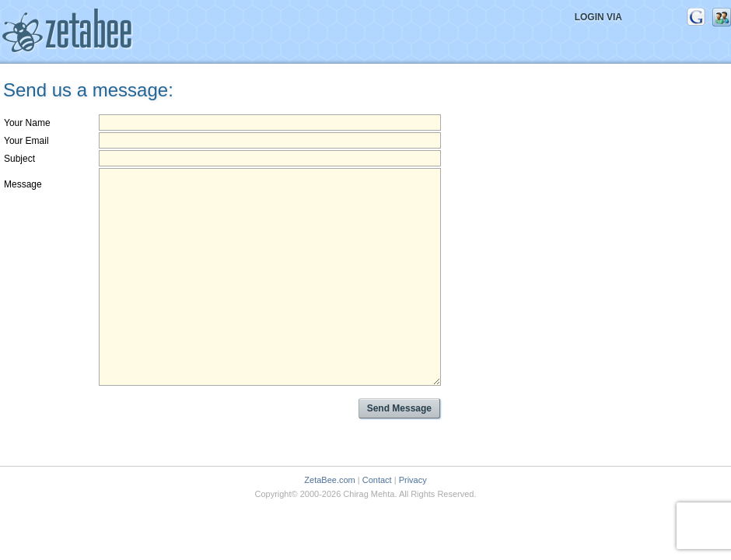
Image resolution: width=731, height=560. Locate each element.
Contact (377, 480)
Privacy (413, 480)
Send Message (399, 408)
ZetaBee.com (329, 480)
